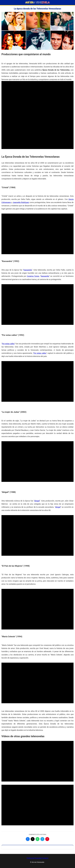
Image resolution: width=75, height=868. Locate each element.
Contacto (45, 858)
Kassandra (28, 270)
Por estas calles (8, 344)
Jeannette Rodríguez (21, 202)
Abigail (37, 501)
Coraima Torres (33, 276)
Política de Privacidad (34, 858)
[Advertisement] (37, 95)
